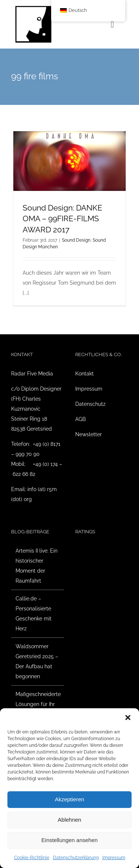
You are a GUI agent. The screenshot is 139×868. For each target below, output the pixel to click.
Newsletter (89, 434)
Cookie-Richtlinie (32, 858)
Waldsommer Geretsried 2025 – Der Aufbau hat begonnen (37, 661)
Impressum (114, 858)
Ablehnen (69, 820)
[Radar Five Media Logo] (33, 8)
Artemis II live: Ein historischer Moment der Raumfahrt (37, 566)
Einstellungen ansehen (70, 840)
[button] (128, 718)
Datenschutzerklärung (76, 858)
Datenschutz (90, 404)
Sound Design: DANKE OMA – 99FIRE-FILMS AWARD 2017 (62, 219)
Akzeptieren (69, 799)
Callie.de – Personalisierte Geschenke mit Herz (34, 614)
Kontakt (85, 374)
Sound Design (76, 240)
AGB (80, 419)
